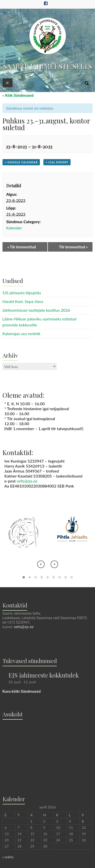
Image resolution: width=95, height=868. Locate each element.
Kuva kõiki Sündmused (22, 691)
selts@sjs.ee (27, 481)
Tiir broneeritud (22, 247)
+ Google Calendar (21, 162)
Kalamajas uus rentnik (21, 334)
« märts (8, 857)
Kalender (14, 228)
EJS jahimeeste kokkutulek (44, 675)
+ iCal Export (57, 162)
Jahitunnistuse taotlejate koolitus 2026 (36, 310)
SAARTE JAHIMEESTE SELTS (48, 66)
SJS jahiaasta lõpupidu (22, 293)
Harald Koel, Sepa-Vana (23, 301)
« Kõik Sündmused (18, 96)
